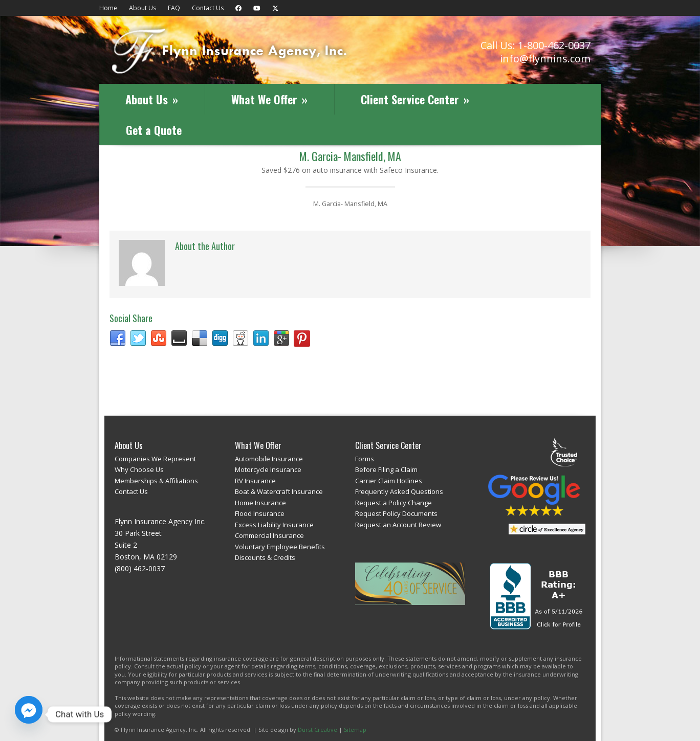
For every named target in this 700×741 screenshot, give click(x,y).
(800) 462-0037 (140, 568)
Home (108, 8)
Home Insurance (260, 503)
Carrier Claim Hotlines (389, 481)
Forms (365, 459)
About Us (143, 8)
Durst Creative (318, 729)
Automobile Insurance (269, 459)
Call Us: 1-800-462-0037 (535, 45)
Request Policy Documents (396, 513)
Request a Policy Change (393, 503)
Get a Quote (154, 130)
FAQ (174, 8)
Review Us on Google (534, 495)
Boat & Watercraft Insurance (279, 491)
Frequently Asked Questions (399, 491)
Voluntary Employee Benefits (280, 547)
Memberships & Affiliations (156, 481)
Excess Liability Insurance (274, 525)
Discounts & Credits (265, 557)
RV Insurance (255, 481)
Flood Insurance (260, 513)
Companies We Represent (155, 459)
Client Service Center (415, 99)
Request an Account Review (398, 525)
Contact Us (208, 8)
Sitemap (355, 729)
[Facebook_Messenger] (29, 714)
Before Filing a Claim (386, 469)
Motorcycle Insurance (268, 469)
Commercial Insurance (269, 535)
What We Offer (269, 99)
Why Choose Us (139, 469)
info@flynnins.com (545, 59)
